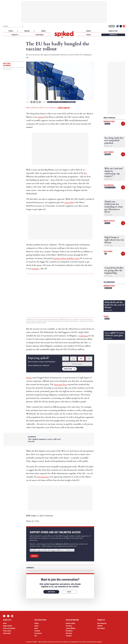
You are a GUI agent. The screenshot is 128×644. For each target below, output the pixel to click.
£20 (81, 359)
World (73, 102)
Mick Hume (69, 633)
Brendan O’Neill (70, 623)
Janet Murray (109, 152)
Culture (36, 626)
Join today (51, 592)
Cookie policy (7, 633)
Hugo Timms (108, 251)
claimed (41, 117)
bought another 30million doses (66, 258)
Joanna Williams (71, 628)
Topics (11, 31)
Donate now (68, 369)
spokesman (84, 336)
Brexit (36, 628)
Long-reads (39, 35)
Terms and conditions (9, 628)
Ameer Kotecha (109, 221)
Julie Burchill (109, 185)
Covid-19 (50, 102)
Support (34, 556)
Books (89, 35)
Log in (111, 26)
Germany (35, 269)
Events (89, 31)
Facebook (118, 26)
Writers (27, 31)
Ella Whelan (69, 631)
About (5, 623)
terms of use (59, 642)
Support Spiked (7, 626)
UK (70, 102)
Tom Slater (69, 626)
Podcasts (15, 35)
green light (69, 202)
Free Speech (38, 633)
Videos (43, 31)
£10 (73, 359)
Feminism (108, 154)
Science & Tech (64, 102)
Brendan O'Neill (109, 121)
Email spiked (101, 628)
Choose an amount (77, 364)
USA (36, 636)
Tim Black (69, 636)
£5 (66, 359)
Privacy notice (7, 631)
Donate (107, 319)
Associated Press (61, 384)
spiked (106, 316)
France (29, 378)
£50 (89, 359)
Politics (56, 102)
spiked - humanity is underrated (64, 34)
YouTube (124, 26)
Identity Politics (110, 187)
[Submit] (23, 26)
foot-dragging (43, 477)
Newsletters (113, 31)
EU (85, 173)
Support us (113, 35)
